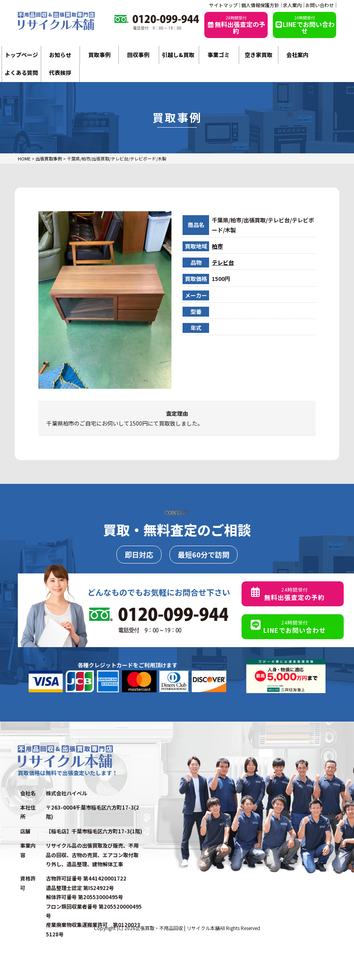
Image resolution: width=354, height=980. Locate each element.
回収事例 (138, 55)
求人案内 (292, 5)
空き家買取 (259, 55)
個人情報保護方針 (260, 5)
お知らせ (60, 55)
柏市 (217, 246)
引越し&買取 (178, 55)
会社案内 (297, 55)
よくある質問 (21, 73)
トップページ (21, 55)
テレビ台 (223, 262)
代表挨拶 (60, 73)
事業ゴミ (219, 55)
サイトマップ (223, 5)
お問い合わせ (320, 5)
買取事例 (99, 55)
